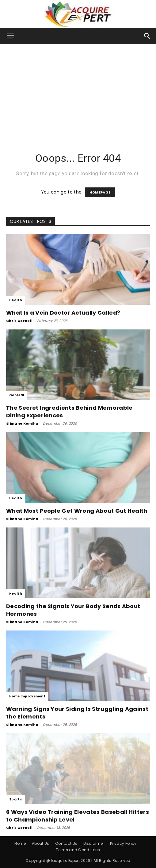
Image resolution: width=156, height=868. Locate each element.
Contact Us (66, 843)
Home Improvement (27, 696)
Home (20, 843)
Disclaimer (94, 843)
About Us (41, 843)
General (17, 395)
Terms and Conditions (78, 850)
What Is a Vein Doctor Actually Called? (63, 313)
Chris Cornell (19, 321)
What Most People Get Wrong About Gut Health (77, 511)
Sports (15, 799)
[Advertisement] (78, 90)
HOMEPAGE (100, 192)
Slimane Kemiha (22, 423)
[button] (10, 36)
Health (15, 300)
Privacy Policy (123, 843)
